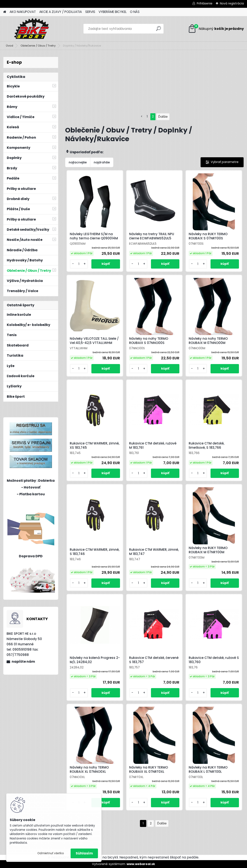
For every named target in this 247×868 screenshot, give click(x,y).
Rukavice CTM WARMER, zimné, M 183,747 (154, 552)
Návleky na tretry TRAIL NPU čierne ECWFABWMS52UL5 (152, 236)
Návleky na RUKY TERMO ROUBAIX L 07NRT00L (208, 770)
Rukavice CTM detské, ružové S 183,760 (214, 660)
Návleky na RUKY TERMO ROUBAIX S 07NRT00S (208, 236)
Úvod (10, 46)
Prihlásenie (205, 3)
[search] (158, 30)
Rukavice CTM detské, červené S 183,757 (154, 660)
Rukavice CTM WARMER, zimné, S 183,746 (95, 552)
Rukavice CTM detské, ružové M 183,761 (153, 446)
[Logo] (32, 29)
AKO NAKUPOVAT (23, 12)
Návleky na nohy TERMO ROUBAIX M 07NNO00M (208, 341)
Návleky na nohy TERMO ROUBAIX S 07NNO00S (149, 341)
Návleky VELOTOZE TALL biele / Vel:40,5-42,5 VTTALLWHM (94, 341)
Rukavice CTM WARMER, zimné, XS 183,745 (95, 446)
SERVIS (90, 12)
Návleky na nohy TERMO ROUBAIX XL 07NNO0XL (89, 770)
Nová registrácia (232, 3)
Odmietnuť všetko (51, 853)
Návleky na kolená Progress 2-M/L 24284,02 (95, 660)
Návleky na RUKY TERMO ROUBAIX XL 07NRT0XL (149, 770)
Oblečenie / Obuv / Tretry (38, 46)
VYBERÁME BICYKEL (113, 12)
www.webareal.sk (141, 864)
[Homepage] (5, 12)
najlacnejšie (78, 162)
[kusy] (79, 264)
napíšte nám (23, 662)
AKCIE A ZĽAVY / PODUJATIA (61, 12)
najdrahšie (102, 162)
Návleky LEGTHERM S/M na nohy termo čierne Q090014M (94, 236)
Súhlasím (84, 853)
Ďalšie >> (162, 823)
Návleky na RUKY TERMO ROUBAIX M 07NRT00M (208, 550)
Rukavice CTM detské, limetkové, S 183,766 (207, 446)
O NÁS (135, 12)
